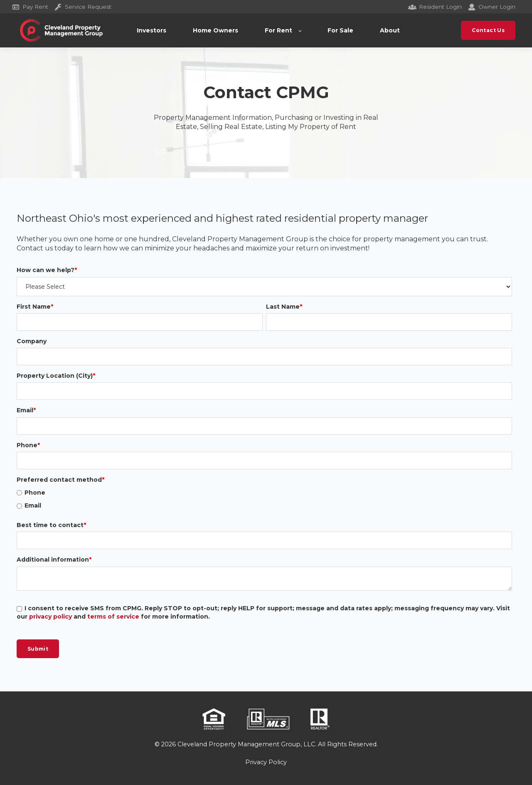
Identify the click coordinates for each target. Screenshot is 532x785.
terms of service (113, 617)
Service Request (83, 7)
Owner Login (492, 7)
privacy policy (50, 617)
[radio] (264, 493)
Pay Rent (30, 7)
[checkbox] (264, 499)
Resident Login (435, 7)
